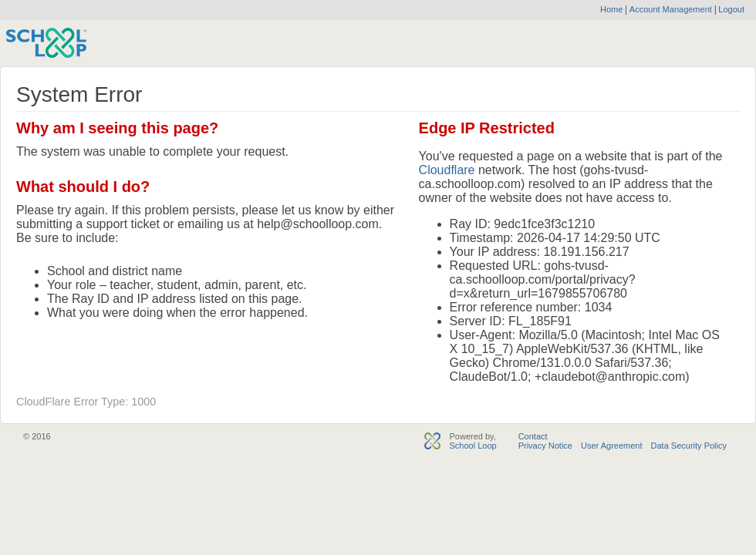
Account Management (672, 9)
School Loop (472, 446)
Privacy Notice (545, 446)
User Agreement (611, 446)
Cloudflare (447, 170)
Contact (533, 436)
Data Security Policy (689, 446)
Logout (730, 9)
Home (611, 9)
